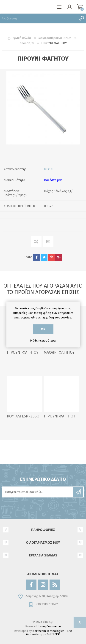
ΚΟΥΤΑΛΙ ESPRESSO (23, 416)
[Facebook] (31, 585)
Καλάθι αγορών (80, 7)
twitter (44, 257)
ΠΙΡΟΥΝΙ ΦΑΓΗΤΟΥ (23, 352)
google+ (59, 257)
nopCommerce (51, 626)
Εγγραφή (78, 492)
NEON (48, 169)
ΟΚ (43, 329)
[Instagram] (43, 585)
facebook (37, 257)
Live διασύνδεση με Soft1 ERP (49, 633)
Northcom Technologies (48, 631)
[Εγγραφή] (38, 492)
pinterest (51, 257)
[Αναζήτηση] (38, 18)
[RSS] (55, 585)
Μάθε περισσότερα (43, 341)
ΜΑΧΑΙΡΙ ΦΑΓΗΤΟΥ (59, 352)
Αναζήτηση (81, 18)
